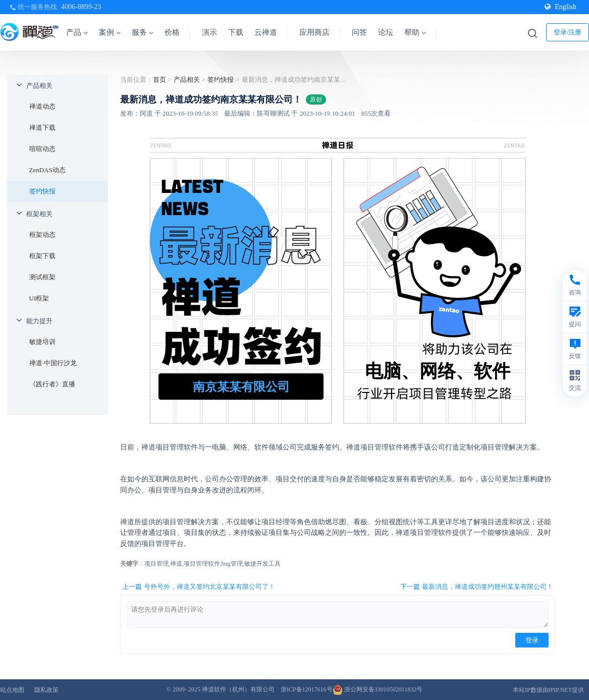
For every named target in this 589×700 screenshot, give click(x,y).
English (560, 7)
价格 (172, 32)
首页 (159, 80)
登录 (532, 640)
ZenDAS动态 (47, 170)
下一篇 (477, 587)
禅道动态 (42, 106)
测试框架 (42, 277)
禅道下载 (42, 128)
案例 (110, 32)
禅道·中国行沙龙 (53, 363)
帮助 (415, 32)
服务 (143, 32)
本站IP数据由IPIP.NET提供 (548, 690)
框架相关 (39, 214)
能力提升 (39, 321)
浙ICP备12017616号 (307, 689)
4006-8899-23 (81, 7)
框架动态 (42, 235)
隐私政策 (46, 690)
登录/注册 (568, 32)
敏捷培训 (42, 342)
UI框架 (39, 298)
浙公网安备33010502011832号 (378, 689)
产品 (77, 32)
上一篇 (199, 587)
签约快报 (42, 191)
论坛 (386, 32)
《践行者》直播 (52, 384)
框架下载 (42, 256)
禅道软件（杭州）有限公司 (238, 689)
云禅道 (266, 32)
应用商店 (314, 32)
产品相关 (39, 86)
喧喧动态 (42, 149)
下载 (236, 32)
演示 (209, 32)
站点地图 (12, 690)
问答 (359, 32)
